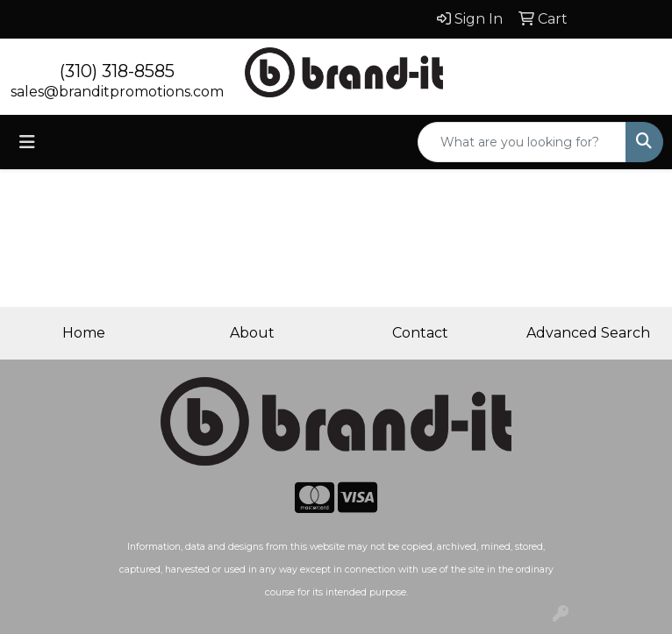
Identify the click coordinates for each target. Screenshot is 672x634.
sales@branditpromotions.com (117, 92)
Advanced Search (588, 333)
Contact (420, 333)
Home (84, 333)
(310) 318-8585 (117, 71)
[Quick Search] (522, 142)
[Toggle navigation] (27, 142)
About (252, 333)
